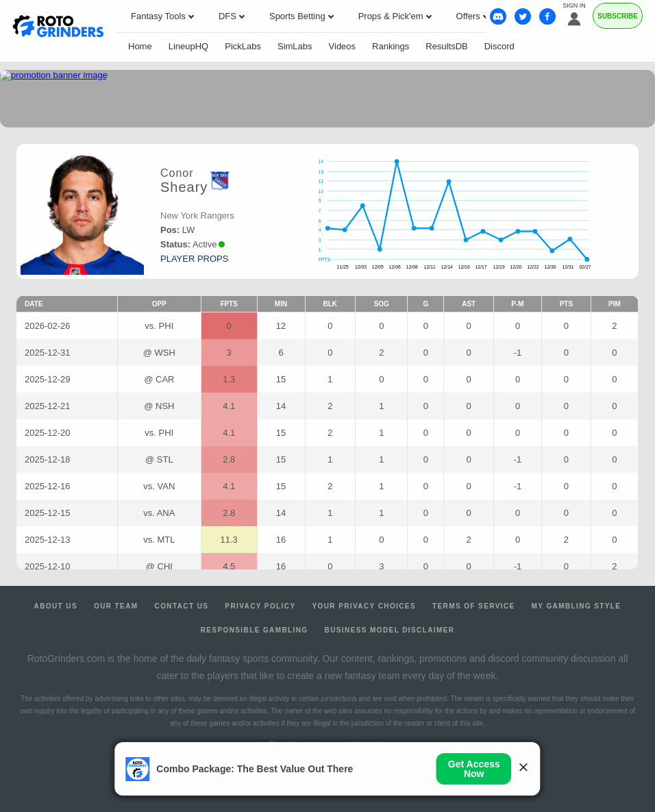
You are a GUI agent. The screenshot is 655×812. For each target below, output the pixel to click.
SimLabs (295, 46)
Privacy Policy (260, 606)
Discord (499, 46)
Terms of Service (474, 606)
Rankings (391, 46)
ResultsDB (446, 46)
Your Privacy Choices (364, 606)
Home (140, 46)
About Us (56, 606)
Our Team (116, 606)
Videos (343, 46)
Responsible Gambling (255, 630)
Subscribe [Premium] (618, 16)
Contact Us (182, 606)
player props (194, 259)
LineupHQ (189, 46)
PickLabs (243, 46)
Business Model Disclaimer (390, 630)
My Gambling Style (577, 606)
